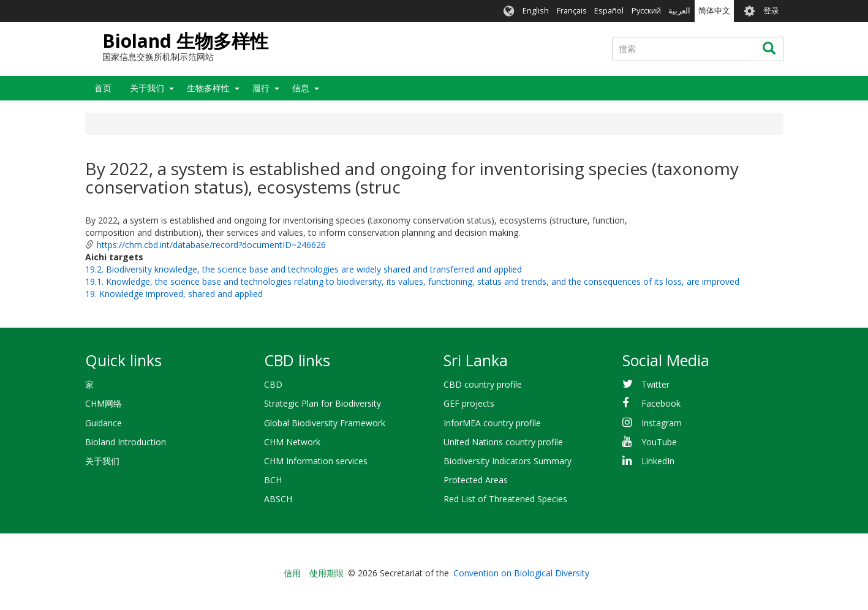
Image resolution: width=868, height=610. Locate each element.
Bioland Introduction (126, 442)
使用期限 (326, 573)
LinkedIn (658, 461)
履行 (261, 88)
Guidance (104, 423)
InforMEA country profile (492, 423)
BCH (273, 480)
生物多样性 (208, 88)
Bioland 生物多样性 (185, 41)
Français (572, 11)
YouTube (659, 442)
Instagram (662, 423)
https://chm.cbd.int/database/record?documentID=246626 (211, 245)
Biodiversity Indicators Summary (508, 461)
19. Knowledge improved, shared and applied (174, 294)
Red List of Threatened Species (505, 499)
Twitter (655, 384)
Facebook (661, 403)
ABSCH (278, 499)
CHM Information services (316, 461)
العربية (679, 11)
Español (609, 11)
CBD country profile (483, 384)
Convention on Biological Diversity (521, 573)
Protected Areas (476, 480)
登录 (771, 11)
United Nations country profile (503, 442)
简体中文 (714, 11)
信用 (292, 573)
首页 (103, 88)
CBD (273, 384)
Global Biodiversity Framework (325, 423)
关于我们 (147, 88)
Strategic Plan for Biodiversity (323, 403)
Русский (646, 11)
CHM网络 (104, 403)
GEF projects (469, 403)
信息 (301, 88)
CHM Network (292, 442)
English (536, 11)
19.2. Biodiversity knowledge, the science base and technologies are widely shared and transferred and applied (304, 269)
